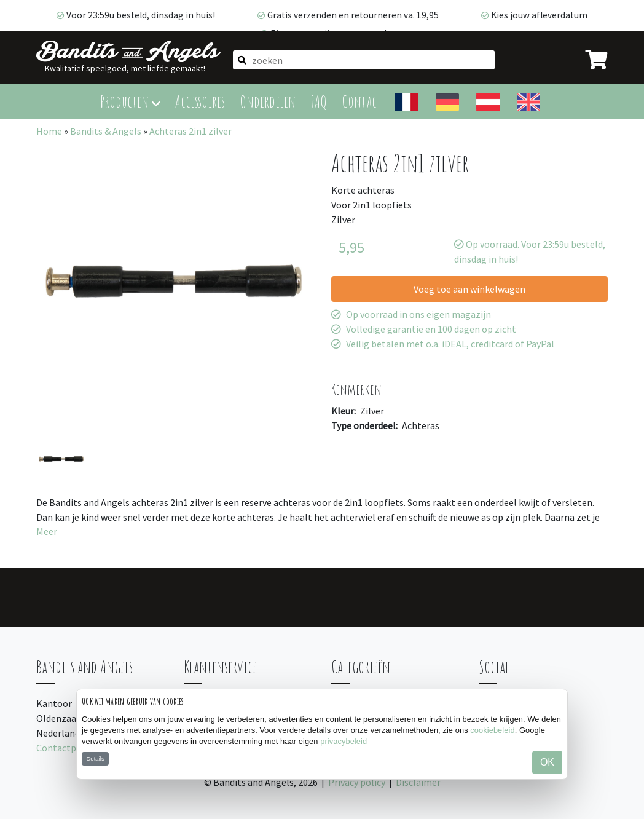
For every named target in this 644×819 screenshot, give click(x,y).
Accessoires (200, 101)
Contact (362, 101)
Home (49, 131)
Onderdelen (268, 101)
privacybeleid (344, 741)
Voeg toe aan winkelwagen (469, 289)
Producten (130, 101)
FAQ (319, 101)
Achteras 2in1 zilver (190, 131)
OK (547, 762)
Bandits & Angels (106, 131)
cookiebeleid (492, 730)
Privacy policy (357, 782)
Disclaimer (418, 782)
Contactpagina (68, 748)
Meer (47, 531)
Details (95, 758)
